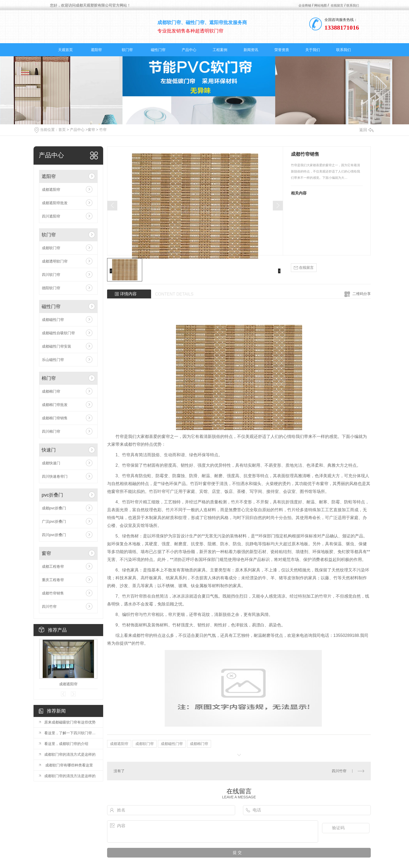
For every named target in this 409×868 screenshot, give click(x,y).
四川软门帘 (51, 275)
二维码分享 (362, 294)
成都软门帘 (51, 248)
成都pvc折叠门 (54, 508)
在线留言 (337, 5)
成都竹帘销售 (53, 593)
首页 (62, 130)
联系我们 (353, 5)
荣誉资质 (282, 50)
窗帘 (91, 130)
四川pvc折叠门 (54, 535)
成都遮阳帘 (51, 190)
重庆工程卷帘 (53, 580)
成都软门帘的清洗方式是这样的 (70, 754)
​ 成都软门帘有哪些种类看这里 (69, 765)
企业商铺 (305, 5)
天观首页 (65, 50)
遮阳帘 (96, 50)
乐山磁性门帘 (53, 360)
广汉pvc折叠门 (54, 521)
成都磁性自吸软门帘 (58, 333)
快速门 (49, 450)
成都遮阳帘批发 (55, 203)
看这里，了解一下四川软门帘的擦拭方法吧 (71, 733)
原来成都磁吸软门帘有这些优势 (70, 722)
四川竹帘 (49, 607)
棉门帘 (49, 378)
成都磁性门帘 (53, 320)
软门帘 (127, 50)
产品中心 (189, 50)
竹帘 (103, 130)
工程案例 (220, 50)
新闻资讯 (251, 50)
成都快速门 (51, 463)
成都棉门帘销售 (55, 418)
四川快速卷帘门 (55, 476)
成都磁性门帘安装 (57, 346)
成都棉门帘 (51, 391)
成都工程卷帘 (53, 566)
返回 (366, 130)
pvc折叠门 (52, 495)
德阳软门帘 (51, 288)
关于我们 (313, 50)
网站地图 (320, 5)
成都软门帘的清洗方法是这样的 (70, 776)
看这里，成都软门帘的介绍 (66, 744)
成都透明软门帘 (55, 261)
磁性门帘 (158, 50)
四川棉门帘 (51, 431)
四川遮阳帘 (51, 216)
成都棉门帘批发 (55, 405)
